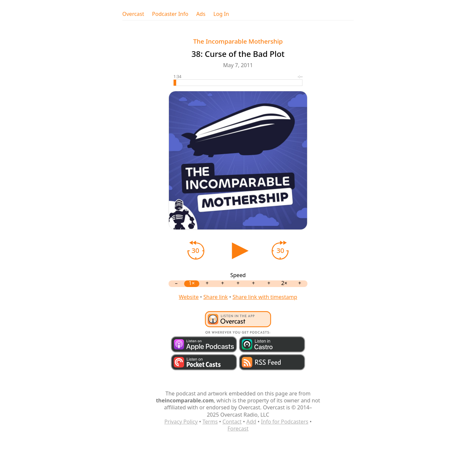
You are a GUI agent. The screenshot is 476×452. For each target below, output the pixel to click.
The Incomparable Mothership (238, 41)
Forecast (238, 429)
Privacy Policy (181, 422)
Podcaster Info (170, 14)
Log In (221, 14)
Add (251, 422)
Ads (201, 14)
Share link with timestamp (265, 297)
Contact (232, 422)
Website (189, 297)
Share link (216, 297)
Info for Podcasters (284, 422)
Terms (210, 422)
